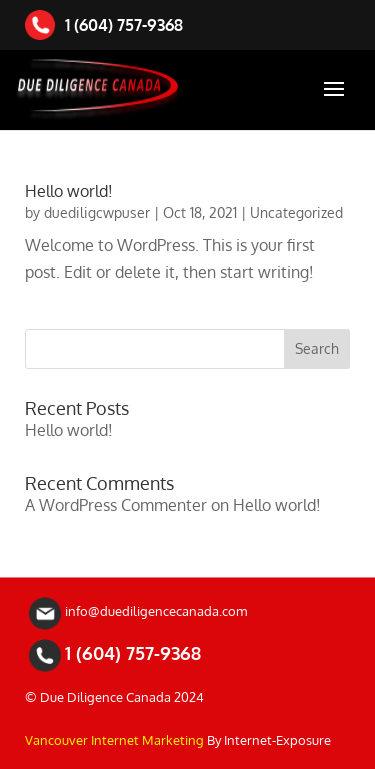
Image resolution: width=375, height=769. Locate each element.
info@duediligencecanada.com (156, 611)
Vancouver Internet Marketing (114, 740)
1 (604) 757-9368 (104, 25)
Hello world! (69, 191)
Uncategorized (296, 212)
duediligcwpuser (97, 212)
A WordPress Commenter (116, 505)
